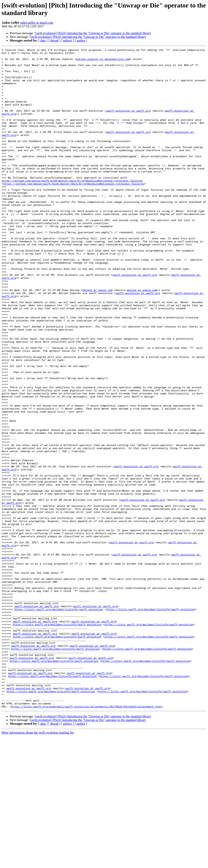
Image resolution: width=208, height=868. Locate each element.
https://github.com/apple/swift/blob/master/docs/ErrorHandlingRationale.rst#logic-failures (72, 207)
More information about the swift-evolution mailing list (38, 864)
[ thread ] (54, 40)
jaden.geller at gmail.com (37, 23)
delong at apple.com (97, 339)
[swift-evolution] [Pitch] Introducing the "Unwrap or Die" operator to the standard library (93, 33)
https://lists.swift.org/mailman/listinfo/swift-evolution (59, 722)
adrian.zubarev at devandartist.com (103, 61)
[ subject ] (68, 40)
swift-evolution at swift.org (128, 123)
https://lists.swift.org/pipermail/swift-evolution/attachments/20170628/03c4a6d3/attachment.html (86, 838)
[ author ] (81, 40)
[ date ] (43, 40)
